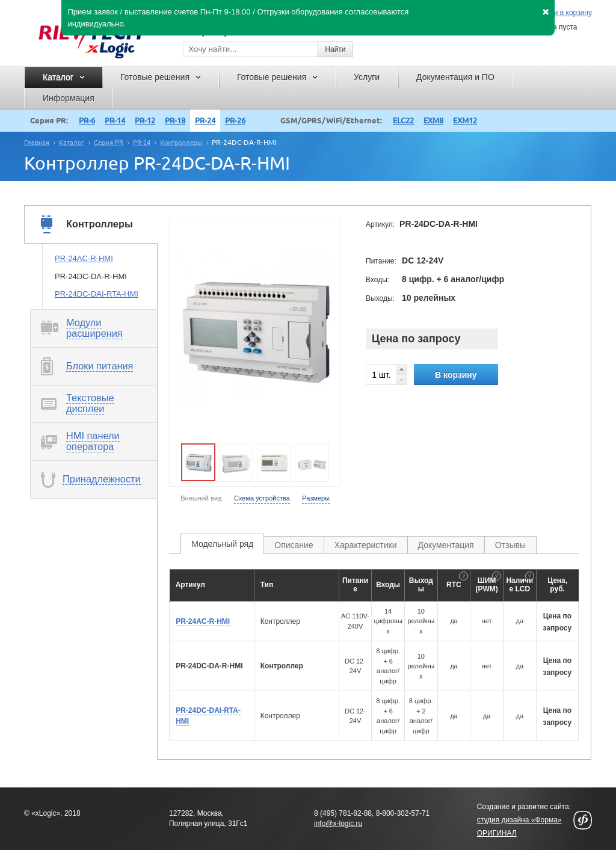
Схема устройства (262, 498)
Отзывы (510, 545)
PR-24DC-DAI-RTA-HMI (97, 294)
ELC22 (403, 120)
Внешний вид (201, 498)
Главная (37, 143)
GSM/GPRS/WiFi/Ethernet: (331, 120)
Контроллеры (181, 143)
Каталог (72, 143)
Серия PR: (49, 120)
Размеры (316, 498)
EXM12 (465, 120)
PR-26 (235, 120)
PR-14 (115, 120)
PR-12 (145, 120)
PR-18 (175, 120)
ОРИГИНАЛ (497, 833)
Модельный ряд (222, 544)
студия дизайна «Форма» (519, 820)
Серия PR (109, 143)
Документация (446, 545)
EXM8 (433, 120)
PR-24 (205, 120)
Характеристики (366, 545)
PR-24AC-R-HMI (84, 258)
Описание (294, 545)
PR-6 (87, 120)
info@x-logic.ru (338, 824)
